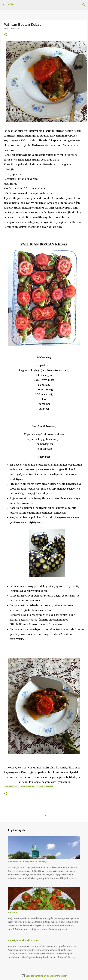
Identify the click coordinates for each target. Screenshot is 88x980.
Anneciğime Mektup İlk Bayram (23, 940)
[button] (5, 34)
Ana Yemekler (11, 787)
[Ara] (84, 5)
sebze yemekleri (45, 787)
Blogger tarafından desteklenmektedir (44, 976)
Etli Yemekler (28, 787)
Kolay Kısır (13, 912)
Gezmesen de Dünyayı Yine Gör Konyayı (27, 861)
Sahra (11, 5)
